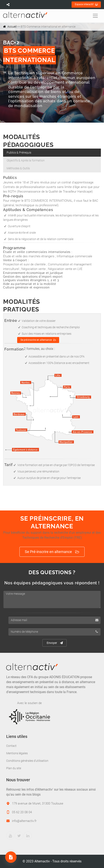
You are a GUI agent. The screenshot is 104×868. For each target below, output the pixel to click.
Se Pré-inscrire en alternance (52, 552)
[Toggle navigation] (95, 16)
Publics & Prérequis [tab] (19, 153)
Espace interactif (86, 5)
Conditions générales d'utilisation (27, 761)
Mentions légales (17, 753)
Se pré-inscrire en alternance (38, 340)
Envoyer (55, 643)
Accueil (12, 27)
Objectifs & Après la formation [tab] (26, 160)
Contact (11, 746)
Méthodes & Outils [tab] (18, 168)
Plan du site (14, 768)
